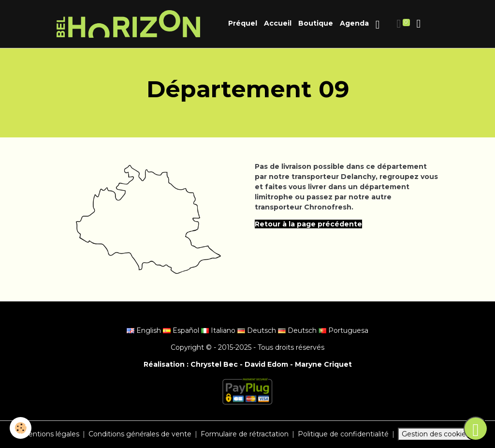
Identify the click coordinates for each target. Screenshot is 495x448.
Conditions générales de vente (140, 434)
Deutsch (258, 330)
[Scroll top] (476, 429)
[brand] (130, 24)
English (145, 330)
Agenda (354, 23)
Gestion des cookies (436, 434)
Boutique (316, 23)
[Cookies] (21, 428)
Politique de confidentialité (343, 434)
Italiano (219, 330)
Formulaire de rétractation (245, 434)
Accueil (278, 23)
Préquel (243, 23)
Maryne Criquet (323, 364)
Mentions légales (51, 434)
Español (182, 330)
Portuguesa (343, 330)
